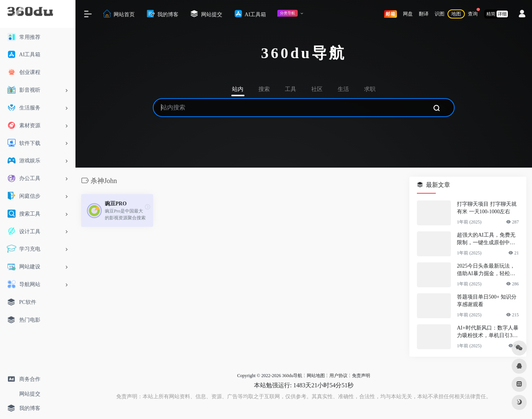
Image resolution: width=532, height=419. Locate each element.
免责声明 (361, 376)
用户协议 (338, 376)
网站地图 (316, 376)
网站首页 (118, 14)
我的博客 (162, 14)
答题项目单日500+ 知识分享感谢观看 (487, 301)
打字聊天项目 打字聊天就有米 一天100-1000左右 (487, 208)
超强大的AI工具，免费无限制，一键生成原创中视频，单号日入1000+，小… (487, 239)
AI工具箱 (250, 14)
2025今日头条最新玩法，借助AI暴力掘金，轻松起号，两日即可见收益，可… (486, 270)
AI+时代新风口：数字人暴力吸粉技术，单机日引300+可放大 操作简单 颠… (488, 332)
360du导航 (292, 376)
